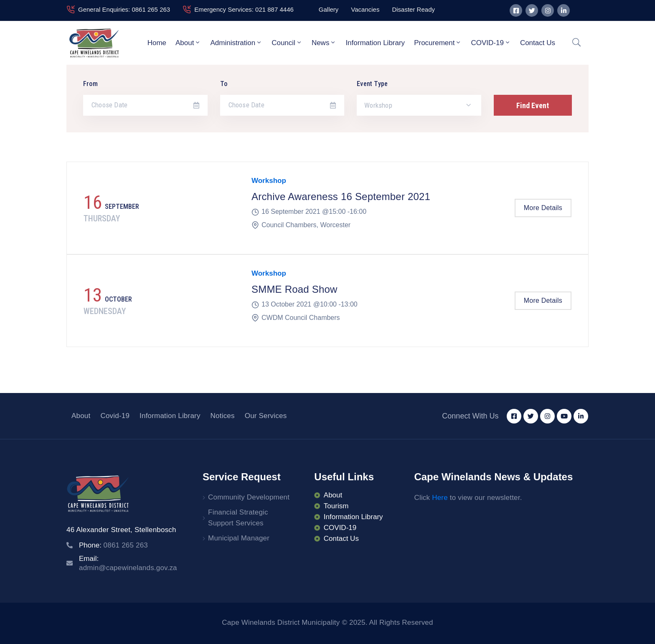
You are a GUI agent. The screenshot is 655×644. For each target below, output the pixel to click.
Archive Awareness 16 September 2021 (341, 196)
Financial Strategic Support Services (238, 518)
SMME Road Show (294, 289)
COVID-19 (491, 43)
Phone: (113, 545)
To (224, 84)
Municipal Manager (239, 538)
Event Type (372, 84)
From (90, 84)
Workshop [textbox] (378, 105)
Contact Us (538, 43)
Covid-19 (115, 416)
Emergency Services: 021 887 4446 (244, 9)
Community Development (249, 497)
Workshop (269, 181)
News (324, 43)
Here (440, 498)
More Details (543, 208)
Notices (223, 416)
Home (157, 43)
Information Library (375, 43)
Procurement (438, 43)
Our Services (266, 416)
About (188, 43)
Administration (236, 43)
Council (287, 43)
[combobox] (419, 105)
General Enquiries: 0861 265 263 (124, 9)
